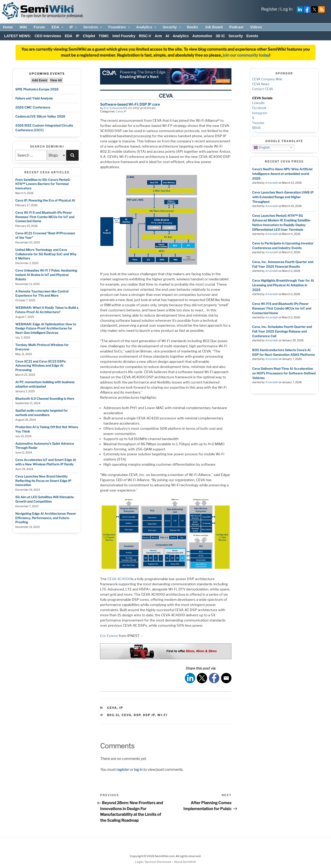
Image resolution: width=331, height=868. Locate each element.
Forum (39, 27)
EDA (58, 27)
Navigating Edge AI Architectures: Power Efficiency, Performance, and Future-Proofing (46, 518)
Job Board (214, 27)
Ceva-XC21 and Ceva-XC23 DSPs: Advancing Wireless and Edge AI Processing (41, 366)
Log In (286, 9)
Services (93, 27)
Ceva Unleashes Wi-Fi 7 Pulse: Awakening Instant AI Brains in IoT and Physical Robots (46, 275)
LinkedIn (258, 103)
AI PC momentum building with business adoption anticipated (45, 384)
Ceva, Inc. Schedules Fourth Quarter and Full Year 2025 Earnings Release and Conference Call (282, 331)
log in (138, 769)
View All (56, 80)
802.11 (113, 715)
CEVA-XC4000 (119, 579)
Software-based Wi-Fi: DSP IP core (130, 104)
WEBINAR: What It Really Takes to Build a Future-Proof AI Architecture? (47, 310)
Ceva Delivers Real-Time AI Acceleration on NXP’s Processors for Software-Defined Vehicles (284, 373)
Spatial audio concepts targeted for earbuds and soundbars (42, 413)
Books (193, 27)
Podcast (236, 27)
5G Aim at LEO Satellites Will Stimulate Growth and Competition (44, 499)
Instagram (260, 113)
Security (172, 27)
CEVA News (261, 84)
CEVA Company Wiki (267, 79)
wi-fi (162, 715)
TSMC (104, 36)
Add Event (39, 80)
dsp (137, 715)
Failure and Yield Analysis (34, 98)
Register (269, 9)
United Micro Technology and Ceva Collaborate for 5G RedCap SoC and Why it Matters (46, 254)
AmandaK (272, 183)
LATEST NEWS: (18, 36)
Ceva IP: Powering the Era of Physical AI (45, 200)
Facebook (259, 108)
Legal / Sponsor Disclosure (153, 862)
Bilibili (256, 128)
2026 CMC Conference (33, 107)
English (262, 148)
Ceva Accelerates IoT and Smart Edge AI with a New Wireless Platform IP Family (46, 462)
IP (74, 27)
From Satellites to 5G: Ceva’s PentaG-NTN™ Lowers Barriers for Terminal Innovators (43, 184)
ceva (126, 715)
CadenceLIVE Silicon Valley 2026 (40, 116)
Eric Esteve (111, 108)
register (123, 769)
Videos (256, 27)
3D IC (220, 36)
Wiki (23, 27)
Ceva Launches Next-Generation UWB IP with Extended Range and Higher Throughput (283, 197)
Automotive (202, 36)
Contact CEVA (263, 89)
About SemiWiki (185, 862)
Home (8, 27)
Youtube (258, 123)
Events (252, 36)
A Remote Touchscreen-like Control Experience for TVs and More (42, 294)
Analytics (146, 27)
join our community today (246, 55)
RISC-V (145, 36)
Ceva (119, 111)
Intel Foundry (124, 36)
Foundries (120, 27)
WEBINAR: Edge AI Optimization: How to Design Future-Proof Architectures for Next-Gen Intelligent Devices (46, 329)
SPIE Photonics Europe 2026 (37, 89)
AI (167, 36)
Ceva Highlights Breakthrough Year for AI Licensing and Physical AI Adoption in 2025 (283, 285)
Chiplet (89, 36)
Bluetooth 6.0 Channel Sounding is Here (45, 399)
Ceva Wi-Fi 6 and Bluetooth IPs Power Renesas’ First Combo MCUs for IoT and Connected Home (45, 217)
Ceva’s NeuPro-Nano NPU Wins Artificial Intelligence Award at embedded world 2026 (282, 174)
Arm (158, 36)
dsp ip (149, 715)
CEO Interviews (48, 36)
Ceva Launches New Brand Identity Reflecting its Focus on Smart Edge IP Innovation (43, 481)
